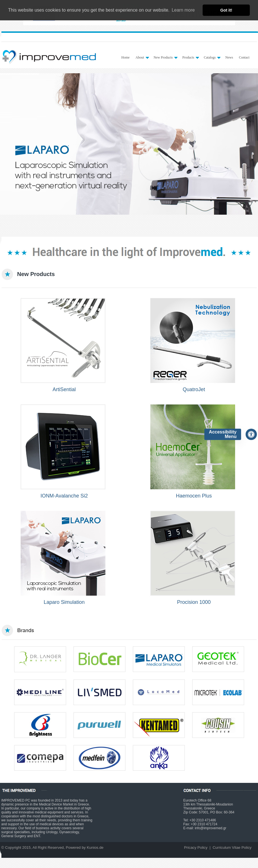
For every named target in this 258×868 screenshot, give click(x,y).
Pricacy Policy (196, 847)
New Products (166, 57)
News (229, 57)
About (142, 57)
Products (191, 57)
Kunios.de (95, 847)
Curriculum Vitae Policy (232, 847)
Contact (244, 57)
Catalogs (212, 57)
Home (125, 57)
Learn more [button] (183, 10)
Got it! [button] (226, 10)
